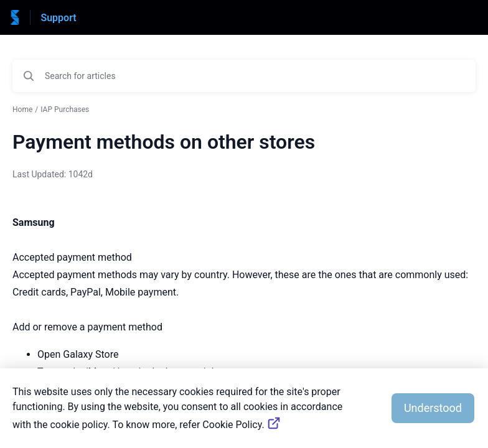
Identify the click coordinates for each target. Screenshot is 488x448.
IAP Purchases (65, 110)
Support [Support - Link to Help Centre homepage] (58, 18)
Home (22, 110)
